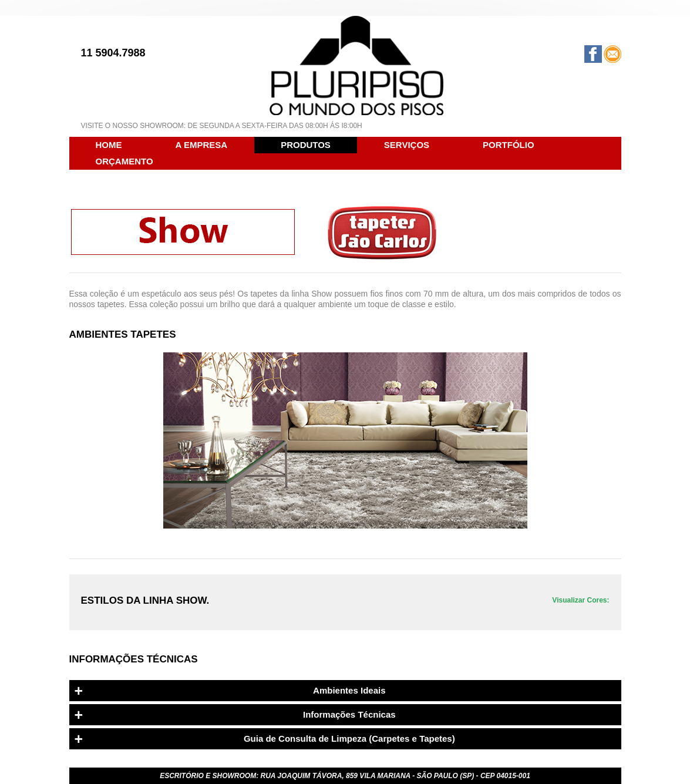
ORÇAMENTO (124, 161)
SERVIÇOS (407, 145)
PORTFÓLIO (509, 145)
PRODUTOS (306, 145)
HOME (109, 145)
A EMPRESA (202, 145)
